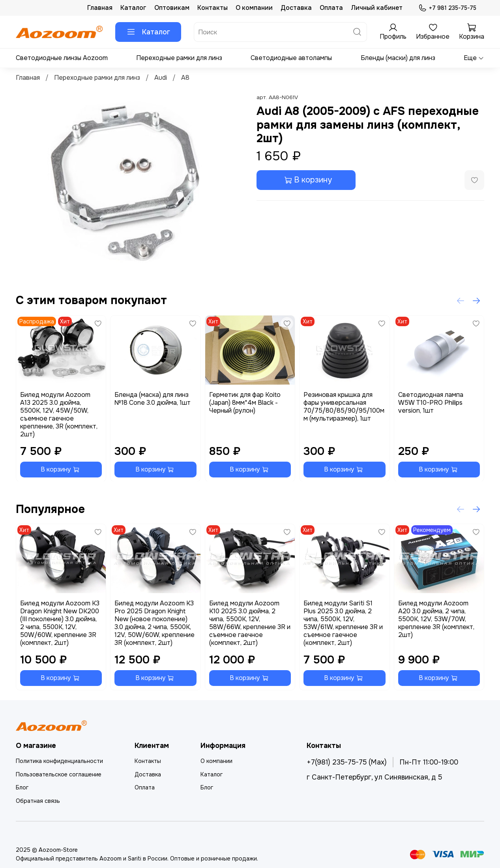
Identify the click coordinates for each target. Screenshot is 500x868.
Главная (100, 8)
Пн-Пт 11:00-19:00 (429, 762)
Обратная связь (38, 801)
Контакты (213, 8)
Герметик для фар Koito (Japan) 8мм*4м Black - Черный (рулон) (245, 402)
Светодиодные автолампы (291, 58)
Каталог (133, 8)
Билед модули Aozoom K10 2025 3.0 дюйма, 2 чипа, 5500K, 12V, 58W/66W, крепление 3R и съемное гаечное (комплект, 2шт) (250, 623)
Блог (22, 787)
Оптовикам (172, 8)
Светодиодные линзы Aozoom (62, 58)
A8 (185, 78)
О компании (254, 8)
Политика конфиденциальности (59, 761)
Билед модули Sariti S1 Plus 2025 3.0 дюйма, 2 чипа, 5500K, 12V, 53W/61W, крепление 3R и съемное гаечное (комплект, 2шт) (343, 623)
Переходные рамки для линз (179, 58)
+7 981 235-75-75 (447, 8)
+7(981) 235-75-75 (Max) (347, 762)
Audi (161, 78)
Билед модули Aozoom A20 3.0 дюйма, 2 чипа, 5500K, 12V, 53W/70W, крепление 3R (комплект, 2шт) (436, 619)
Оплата (331, 8)
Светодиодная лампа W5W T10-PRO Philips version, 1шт (431, 402)
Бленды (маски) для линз (398, 58)
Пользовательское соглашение (59, 774)
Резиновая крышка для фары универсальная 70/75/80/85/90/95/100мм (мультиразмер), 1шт (344, 406)
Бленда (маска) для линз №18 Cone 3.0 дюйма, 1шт (153, 398)
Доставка (296, 8)
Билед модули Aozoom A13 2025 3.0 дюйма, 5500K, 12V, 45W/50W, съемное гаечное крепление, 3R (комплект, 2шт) (59, 414)
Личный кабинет (377, 8)
